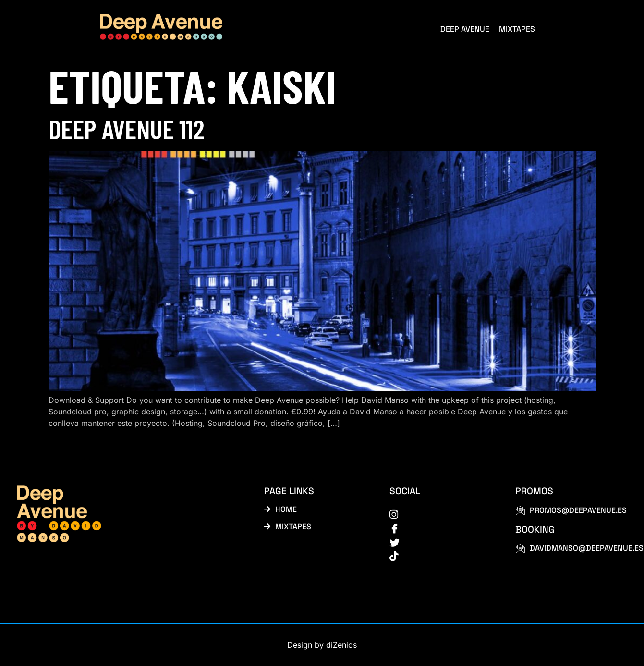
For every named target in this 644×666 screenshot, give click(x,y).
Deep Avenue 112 (127, 128)
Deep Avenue (465, 29)
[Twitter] (442, 542)
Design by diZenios (322, 645)
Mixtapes (517, 29)
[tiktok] (442, 556)
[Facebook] (442, 528)
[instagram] (442, 514)
